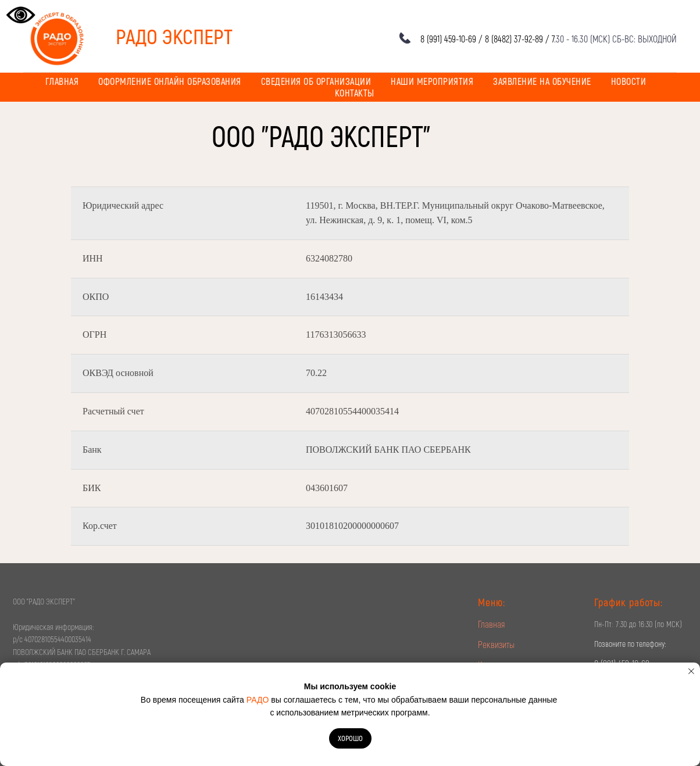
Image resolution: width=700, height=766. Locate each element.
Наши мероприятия (432, 81)
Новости (629, 81)
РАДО (258, 700)
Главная (62, 81)
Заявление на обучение (542, 81)
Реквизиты (496, 644)
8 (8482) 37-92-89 (514, 39)
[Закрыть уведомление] (691, 671)
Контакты (355, 93)
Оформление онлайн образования (170, 81)
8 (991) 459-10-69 (448, 39)
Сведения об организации (316, 81)
